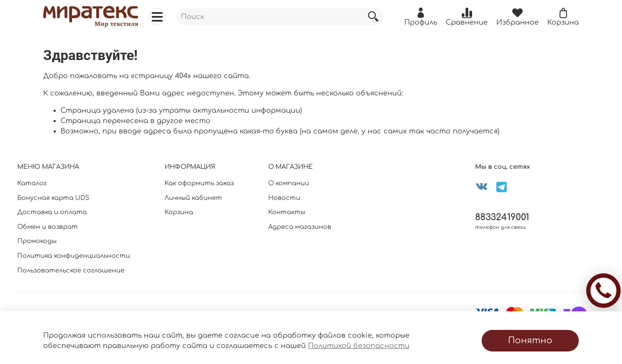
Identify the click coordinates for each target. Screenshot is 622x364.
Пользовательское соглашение (71, 270)
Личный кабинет (193, 198)
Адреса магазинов (300, 227)
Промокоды (37, 241)
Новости (284, 198)
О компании (289, 183)
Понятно (530, 340)
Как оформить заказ (199, 183)
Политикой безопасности (359, 346)
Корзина (179, 212)
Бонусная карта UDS (53, 198)
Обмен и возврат (48, 227)
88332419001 (502, 217)
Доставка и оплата (52, 212)
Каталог (32, 183)
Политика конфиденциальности (74, 256)
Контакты (287, 212)
